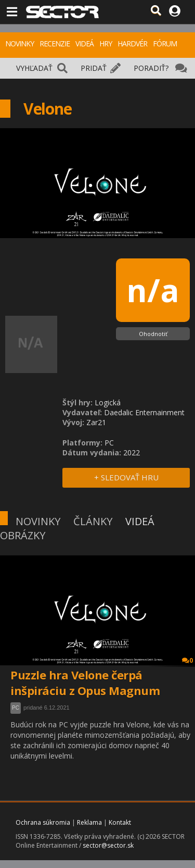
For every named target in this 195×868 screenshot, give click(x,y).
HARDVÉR (132, 44)
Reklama (89, 822)
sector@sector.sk (108, 845)
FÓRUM (165, 44)
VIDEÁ (84, 44)
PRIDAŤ (94, 68)
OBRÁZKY (23, 535)
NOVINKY (19, 44)
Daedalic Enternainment (144, 412)
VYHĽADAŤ (34, 68)
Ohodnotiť (153, 334)
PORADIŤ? (151, 68)
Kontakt (120, 822)
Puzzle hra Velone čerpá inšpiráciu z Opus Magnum (85, 683)
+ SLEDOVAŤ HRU (126, 477)
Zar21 (96, 422)
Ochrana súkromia (43, 822)
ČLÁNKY (93, 521)
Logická (108, 402)
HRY (106, 44)
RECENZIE (55, 44)
